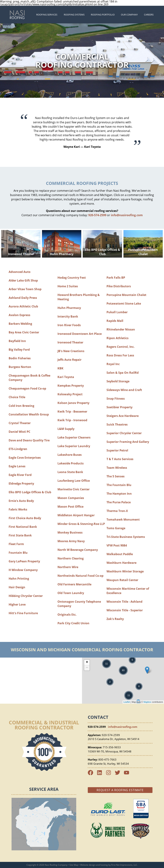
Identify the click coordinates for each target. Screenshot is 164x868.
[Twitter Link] (119, 774)
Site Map (74, 865)
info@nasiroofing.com (127, 215)
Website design (88, 865)
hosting (104, 865)
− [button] (87, 668)
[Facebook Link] (92, 774)
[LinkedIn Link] (101, 774)
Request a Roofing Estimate (120, 790)
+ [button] (87, 662)
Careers (149, 15)
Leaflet (127, 702)
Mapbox (147, 702)
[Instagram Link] (110, 774)
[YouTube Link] (128, 774)
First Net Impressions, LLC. (124, 865)
